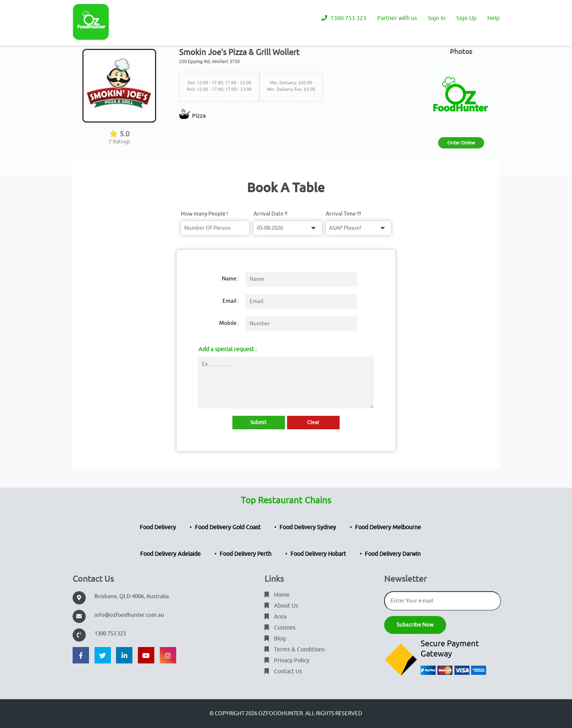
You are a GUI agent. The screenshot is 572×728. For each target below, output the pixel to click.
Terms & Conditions (295, 650)
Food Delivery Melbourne (388, 527)
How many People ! (204, 214)
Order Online (461, 143)
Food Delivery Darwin (393, 554)
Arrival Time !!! (343, 214)
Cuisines (280, 628)
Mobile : (229, 323)
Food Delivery (158, 527)
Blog (275, 639)
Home (277, 595)
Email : (231, 301)
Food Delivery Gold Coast (228, 527)
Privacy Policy (287, 661)
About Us (281, 606)
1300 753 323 (344, 18)
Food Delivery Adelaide (170, 554)
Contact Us (283, 671)
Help (493, 18)
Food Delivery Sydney (308, 527)
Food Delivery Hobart (318, 554)
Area (275, 617)
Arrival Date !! (270, 214)
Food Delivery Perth (246, 554)
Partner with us (397, 18)
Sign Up (466, 18)
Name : (230, 279)
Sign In (437, 18)
